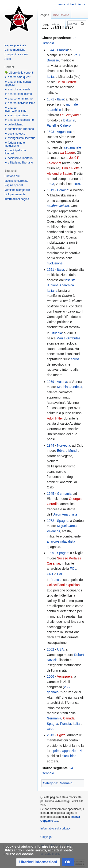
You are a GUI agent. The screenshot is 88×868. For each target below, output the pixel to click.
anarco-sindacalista (61, 541)
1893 (50, 132)
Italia (50, 77)
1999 (50, 553)
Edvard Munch (68, 451)
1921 (50, 270)
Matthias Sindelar (70, 387)
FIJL (73, 569)
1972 (50, 521)
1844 (50, 50)
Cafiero (65, 125)
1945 (50, 494)
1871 (50, 99)
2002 (50, 649)
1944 (50, 445)
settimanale (73, 147)
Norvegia (64, 445)
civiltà (75, 359)
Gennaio (66, 783)
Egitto (61, 735)
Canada (69, 718)
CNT (50, 574)
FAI (60, 574)
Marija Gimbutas (69, 338)
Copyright (46, 837)
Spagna (63, 521)
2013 (50, 735)
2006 (50, 676)
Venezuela (65, 676)
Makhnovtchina (58, 206)
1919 (50, 190)
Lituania (56, 333)
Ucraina (63, 190)
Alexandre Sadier (59, 174)
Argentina (64, 132)
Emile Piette (71, 168)
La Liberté (68, 153)
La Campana (69, 115)
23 (66, 687)
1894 (77, 184)
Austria (62, 382)
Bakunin (69, 120)
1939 (50, 382)
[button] (38, 862)
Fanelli (52, 125)
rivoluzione (55, 263)
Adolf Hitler (55, 418)
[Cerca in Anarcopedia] (77, 24)
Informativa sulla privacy (55, 829)
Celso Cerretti (67, 82)
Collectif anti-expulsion (63, 585)
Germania (64, 494)
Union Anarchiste (65, 514)
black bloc (69, 756)
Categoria (50, 783)
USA (60, 649)
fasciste (70, 280)
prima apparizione (66, 751)
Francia (63, 50)
